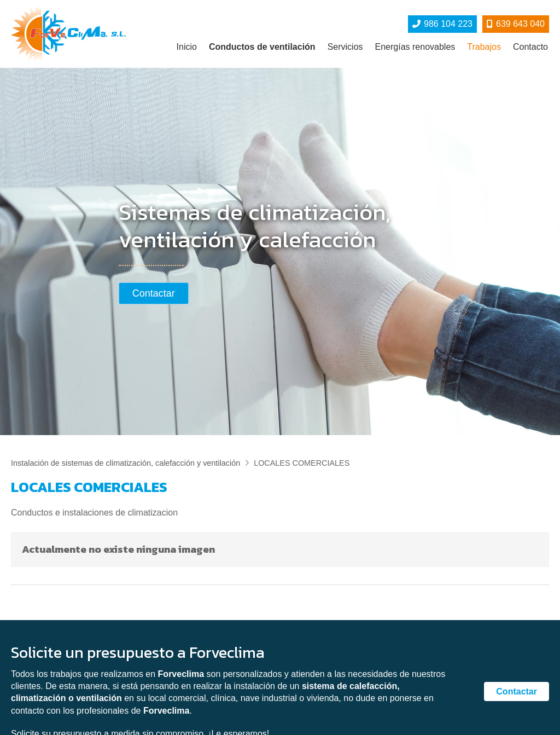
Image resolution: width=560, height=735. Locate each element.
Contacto (530, 47)
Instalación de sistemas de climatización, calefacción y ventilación (126, 463)
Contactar (517, 691)
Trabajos (484, 47)
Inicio (187, 47)
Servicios (345, 47)
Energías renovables (415, 47)
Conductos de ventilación (262, 47)
